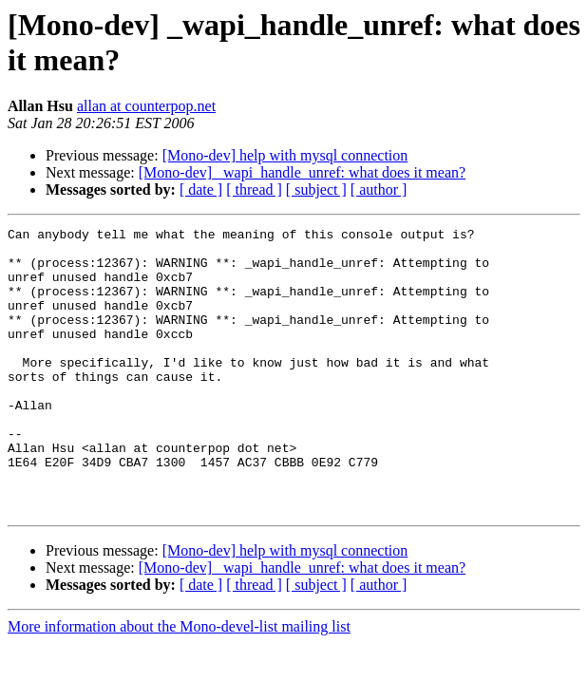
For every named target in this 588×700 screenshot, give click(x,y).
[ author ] (379, 189)
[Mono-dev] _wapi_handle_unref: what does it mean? (302, 172)
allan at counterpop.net (146, 106)
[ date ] (201, 189)
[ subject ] (316, 189)
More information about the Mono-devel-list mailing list (179, 683)
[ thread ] (254, 189)
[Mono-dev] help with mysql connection (285, 155)
